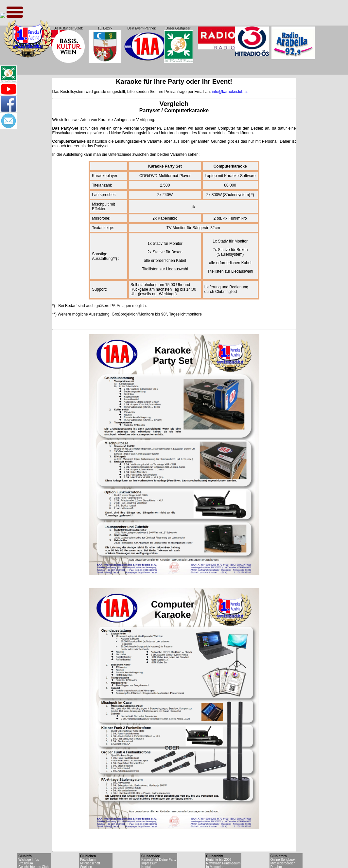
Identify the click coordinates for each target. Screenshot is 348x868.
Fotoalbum (88, 860)
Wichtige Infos (29, 860)
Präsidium (26, 863)
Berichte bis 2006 (219, 860)
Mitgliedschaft (90, 863)
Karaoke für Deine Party (159, 860)
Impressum (149, 863)
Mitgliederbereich (283, 863)
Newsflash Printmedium (223, 863)
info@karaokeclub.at (230, 92)
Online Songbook (283, 860)
